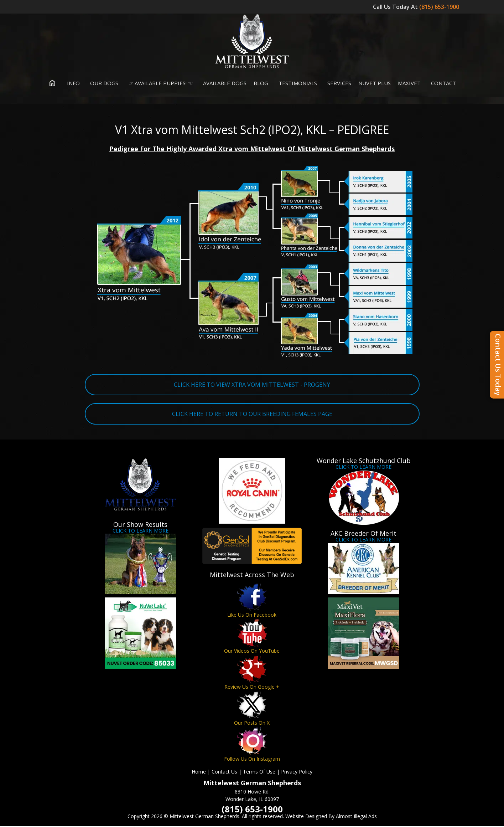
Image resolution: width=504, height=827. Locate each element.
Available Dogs (223, 83)
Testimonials (296, 83)
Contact (442, 83)
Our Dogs (103, 83)
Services (338, 83)
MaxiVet (409, 83)
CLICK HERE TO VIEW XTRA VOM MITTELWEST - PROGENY (252, 385)
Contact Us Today (498, 365)
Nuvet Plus (375, 83)
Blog (261, 83)
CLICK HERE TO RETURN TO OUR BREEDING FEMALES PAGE (252, 414)
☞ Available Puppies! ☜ (159, 83)
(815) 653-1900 (440, 7)
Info (72, 83)
